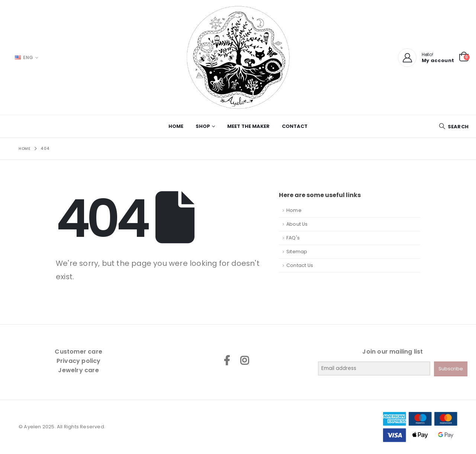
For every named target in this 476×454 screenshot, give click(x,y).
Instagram (244, 360)
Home (176, 126)
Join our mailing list (393, 352)
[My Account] (407, 58)
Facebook (227, 360)
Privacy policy (79, 361)
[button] (454, 127)
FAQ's (293, 238)
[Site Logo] (238, 57)
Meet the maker (248, 126)
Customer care (78, 352)
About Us (297, 224)
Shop (203, 126)
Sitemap (297, 252)
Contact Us (300, 265)
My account (438, 60)
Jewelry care (78, 370)
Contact (295, 126)
